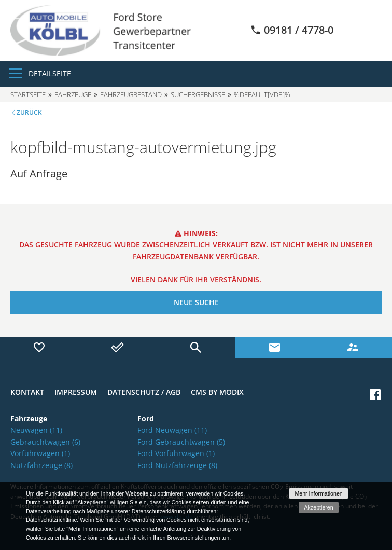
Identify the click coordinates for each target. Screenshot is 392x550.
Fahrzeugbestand (131, 94)
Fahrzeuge (73, 94)
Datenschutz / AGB (144, 392)
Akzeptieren (318, 507)
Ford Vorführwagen (176, 453)
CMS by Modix (217, 392)
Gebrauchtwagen (45, 442)
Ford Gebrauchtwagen (181, 442)
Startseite (28, 94)
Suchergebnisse (198, 94)
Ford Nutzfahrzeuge (177, 465)
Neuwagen (36, 430)
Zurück (29, 112)
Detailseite (50, 73)
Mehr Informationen (318, 493)
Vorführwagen (40, 453)
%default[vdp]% (262, 94)
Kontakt (27, 392)
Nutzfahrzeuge (41, 465)
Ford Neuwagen (172, 430)
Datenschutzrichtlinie (51, 520)
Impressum (76, 392)
